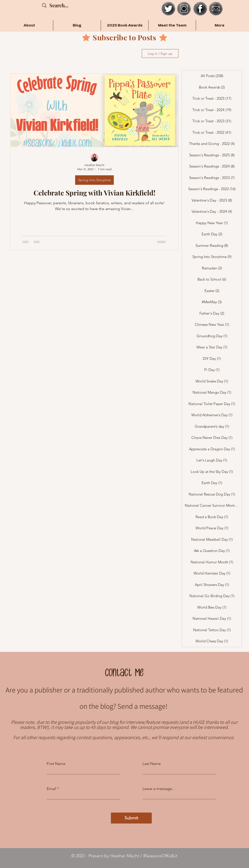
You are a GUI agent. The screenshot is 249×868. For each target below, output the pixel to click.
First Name (56, 764)
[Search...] (61, 5)
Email (51, 789)
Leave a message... (159, 789)
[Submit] (131, 818)
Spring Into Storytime (94, 180)
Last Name (152, 764)
